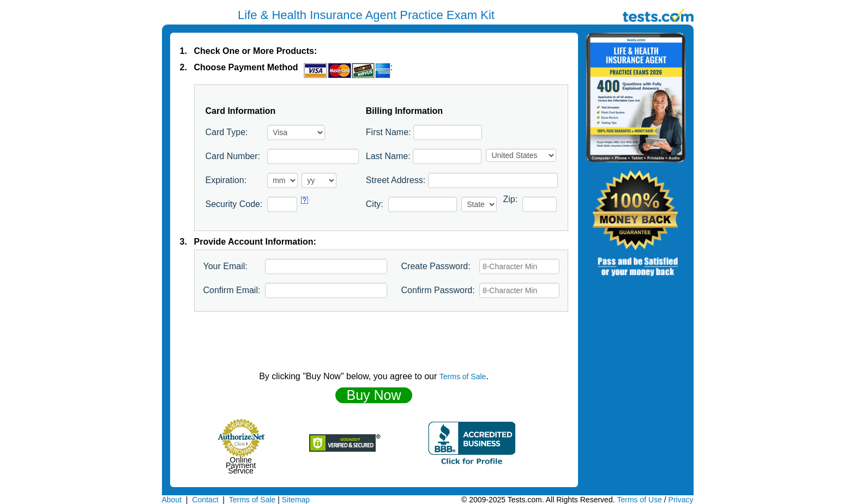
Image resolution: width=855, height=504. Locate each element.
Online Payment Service (241, 465)
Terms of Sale (463, 377)
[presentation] (374, 342)
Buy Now (374, 395)
